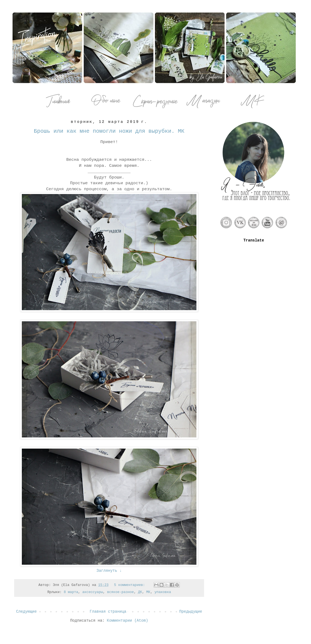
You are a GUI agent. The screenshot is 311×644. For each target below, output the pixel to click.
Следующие (26, 612)
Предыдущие (191, 612)
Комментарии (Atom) (128, 621)
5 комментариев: (131, 585)
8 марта (71, 592)
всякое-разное (120, 592)
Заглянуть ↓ (109, 571)
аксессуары (93, 592)
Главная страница (108, 612)
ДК (140, 592)
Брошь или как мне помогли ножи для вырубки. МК (109, 131)
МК (148, 592)
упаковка (163, 592)
